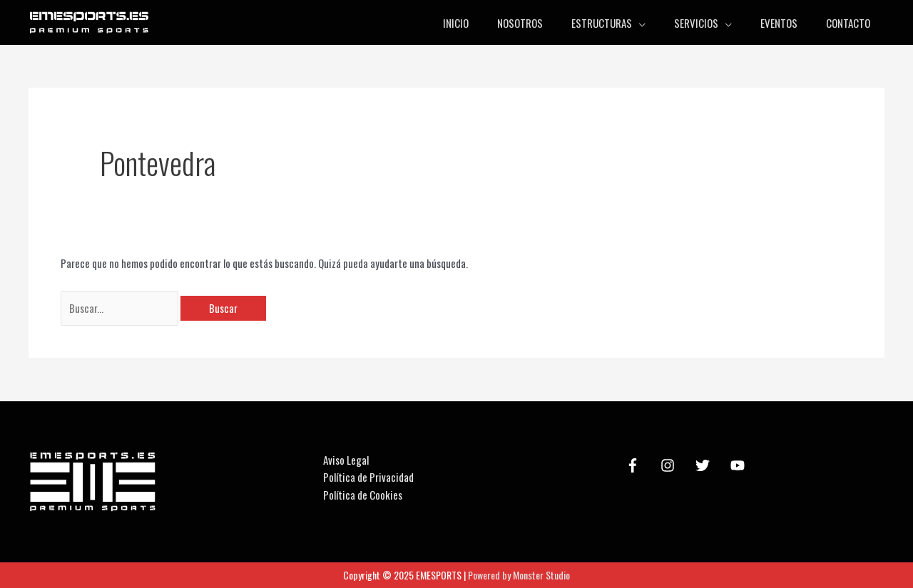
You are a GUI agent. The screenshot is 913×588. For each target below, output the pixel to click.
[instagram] (670, 465)
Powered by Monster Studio (519, 575)
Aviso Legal (346, 460)
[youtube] (740, 465)
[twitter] (705, 465)
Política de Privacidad (368, 477)
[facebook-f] (635, 465)
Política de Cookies (363, 495)
